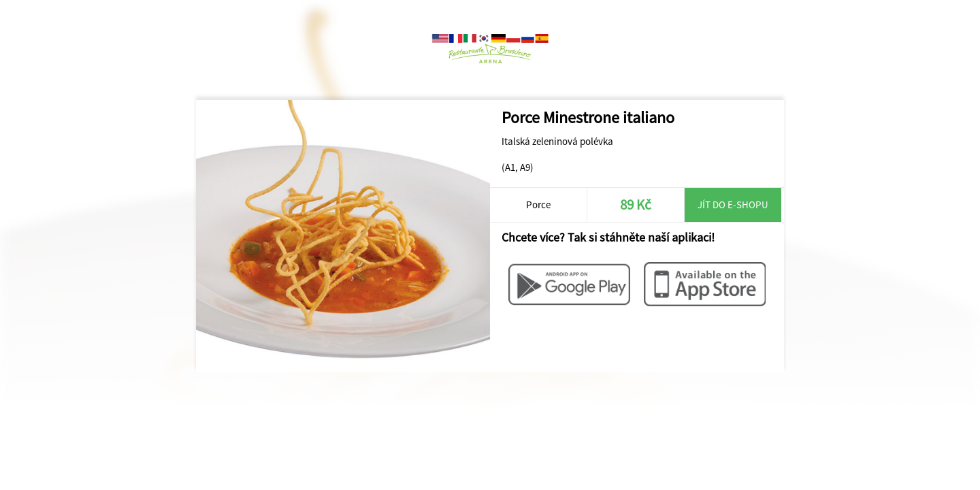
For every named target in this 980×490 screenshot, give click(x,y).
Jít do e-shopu (733, 205)
